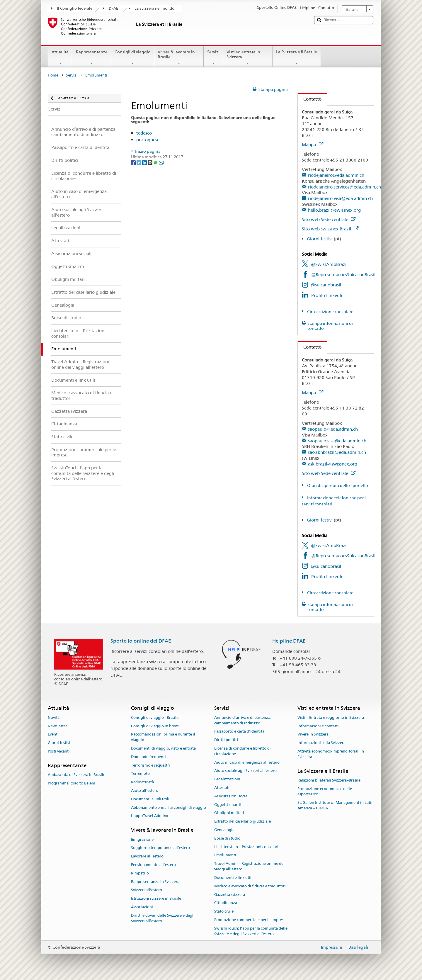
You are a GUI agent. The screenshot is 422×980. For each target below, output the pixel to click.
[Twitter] (139, 162)
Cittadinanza (226, 903)
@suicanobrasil (326, 285)
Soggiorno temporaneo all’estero (160, 848)
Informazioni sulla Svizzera (321, 743)
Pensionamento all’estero (153, 865)
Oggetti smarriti (228, 805)
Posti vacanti (59, 751)
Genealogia (224, 830)
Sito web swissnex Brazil (330, 229)
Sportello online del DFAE (141, 641)
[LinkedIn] (145, 162)
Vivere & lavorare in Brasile (179, 57)
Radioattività (142, 782)
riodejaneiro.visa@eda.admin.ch (340, 198)
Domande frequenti (148, 757)
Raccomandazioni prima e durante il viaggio (163, 737)
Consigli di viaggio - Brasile (155, 717)
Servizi (213, 57)
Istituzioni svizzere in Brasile (156, 898)
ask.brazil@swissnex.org (333, 464)
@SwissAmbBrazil (329, 264)
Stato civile (224, 911)
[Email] (161, 162)
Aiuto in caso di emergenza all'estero (247, 762)
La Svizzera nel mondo (154, 8)
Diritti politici (226, 740)
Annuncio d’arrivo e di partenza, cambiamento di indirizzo (243, 720)
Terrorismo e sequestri (150, 765)
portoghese (148, 140)
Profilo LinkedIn (327, 295)
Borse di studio (227, 838)
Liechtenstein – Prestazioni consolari (246, 847)
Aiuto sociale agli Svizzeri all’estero (245, 771)
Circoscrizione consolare (330, 312)
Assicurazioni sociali (232, 796)
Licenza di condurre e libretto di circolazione (243, 751)
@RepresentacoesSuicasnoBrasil (343, 275)
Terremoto (140, 774)
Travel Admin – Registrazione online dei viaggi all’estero (249, 867)
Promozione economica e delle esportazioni (325, 792)
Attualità (60, 57)
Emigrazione (142, 839)
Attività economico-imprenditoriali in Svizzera (331, 754)
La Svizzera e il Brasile (297, 57)
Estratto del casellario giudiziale (243, 821)
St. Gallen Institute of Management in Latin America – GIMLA (336, 806)
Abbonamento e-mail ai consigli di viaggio (169, 807)
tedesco (144, 133)
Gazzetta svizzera (230, 895)
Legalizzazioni (227, 779)
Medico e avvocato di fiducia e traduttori (250, 886)
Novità (54, 717)
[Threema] (150, 162)
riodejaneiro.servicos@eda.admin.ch (344, 187)
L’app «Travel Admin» (150, 816)
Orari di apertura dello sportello (337, 485)
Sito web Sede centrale (329, 219)
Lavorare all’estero (147, 856)
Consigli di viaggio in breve (155, 726)
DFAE (113, 8)
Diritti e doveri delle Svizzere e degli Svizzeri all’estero (163, 918)
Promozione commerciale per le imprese (250, 920)
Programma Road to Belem (72, 783)
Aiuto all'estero (145, 790)
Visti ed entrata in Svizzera (248, 57)
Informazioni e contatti (318, 726)
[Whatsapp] (156, 162)
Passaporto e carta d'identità (239, 732)
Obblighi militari (229, 813)
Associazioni (142, 907)
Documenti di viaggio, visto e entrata (163, 748)
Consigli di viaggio (133, 57)
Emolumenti (225, 855)
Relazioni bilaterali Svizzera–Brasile (329, 780)
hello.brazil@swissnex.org (334, 210)
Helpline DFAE (289, 641)
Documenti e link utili (150, 799)
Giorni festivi (320, 239)
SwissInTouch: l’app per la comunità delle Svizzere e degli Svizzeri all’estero (251, 931)
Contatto (310, 99)
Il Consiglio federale (75, 8)
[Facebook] (134, 162)
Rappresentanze (91, 57)
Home (53, 75)
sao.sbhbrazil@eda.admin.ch (337, 452)
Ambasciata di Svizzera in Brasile (76, 775)
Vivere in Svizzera (313, 734)
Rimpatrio (140, 873)
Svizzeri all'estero (147, 890)
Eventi (53, 734)
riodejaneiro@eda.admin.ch (336, 175)
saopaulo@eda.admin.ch (333, 429)
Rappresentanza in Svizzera (155, 882)
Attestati (222, 788)
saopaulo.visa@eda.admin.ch (337, 441)
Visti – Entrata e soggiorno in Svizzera (331, 717)
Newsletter (57, 726)
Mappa (313, 145)
